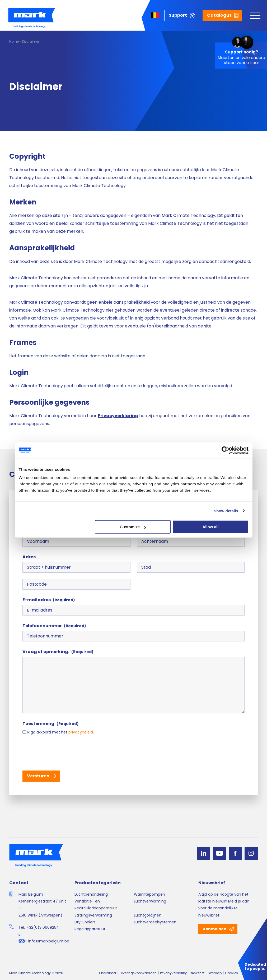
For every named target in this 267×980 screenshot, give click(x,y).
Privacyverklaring (174, 973)
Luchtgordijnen (148, 915)
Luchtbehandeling (91, 894)
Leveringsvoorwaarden (138, 973)
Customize (133, 527)
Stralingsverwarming (93, 915)
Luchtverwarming (150, 901)
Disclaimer (108, 973)
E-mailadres (49, 600)
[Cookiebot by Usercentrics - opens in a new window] (225, 450)
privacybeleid (81, 732)
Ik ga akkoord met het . (60, 732)
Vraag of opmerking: (58, 652)
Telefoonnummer (54, 626)
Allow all (211, 527)
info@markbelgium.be (49, 941)
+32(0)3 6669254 (43, 927)
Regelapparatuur (90, 929)
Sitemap (215, 973)
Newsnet (198, 973)
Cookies (231, 973)
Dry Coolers (85, 922)
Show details (226, 511)
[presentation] (63, 752)
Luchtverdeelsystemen (155, 922)
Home (14, 41)
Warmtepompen (149, 894)
